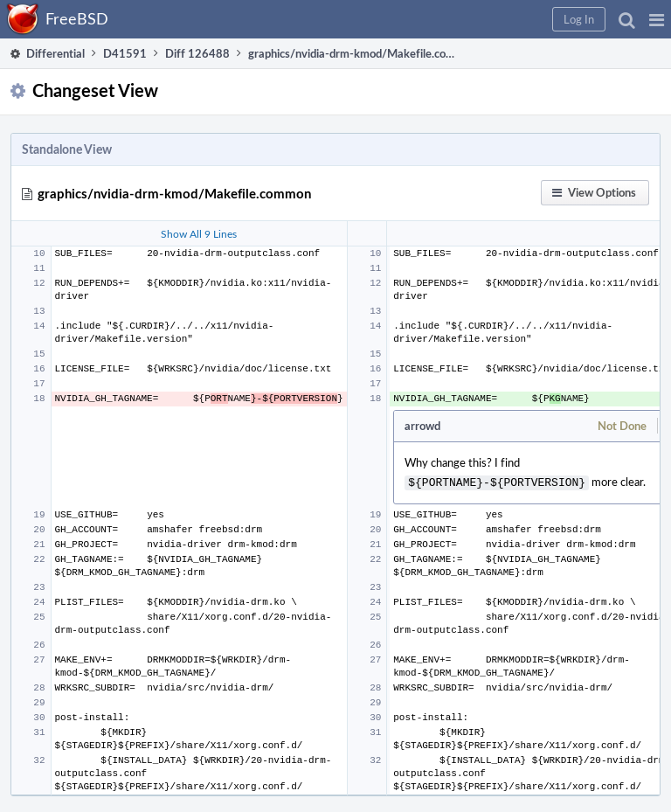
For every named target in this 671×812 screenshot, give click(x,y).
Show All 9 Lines (199, 233)
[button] (657, 19)
